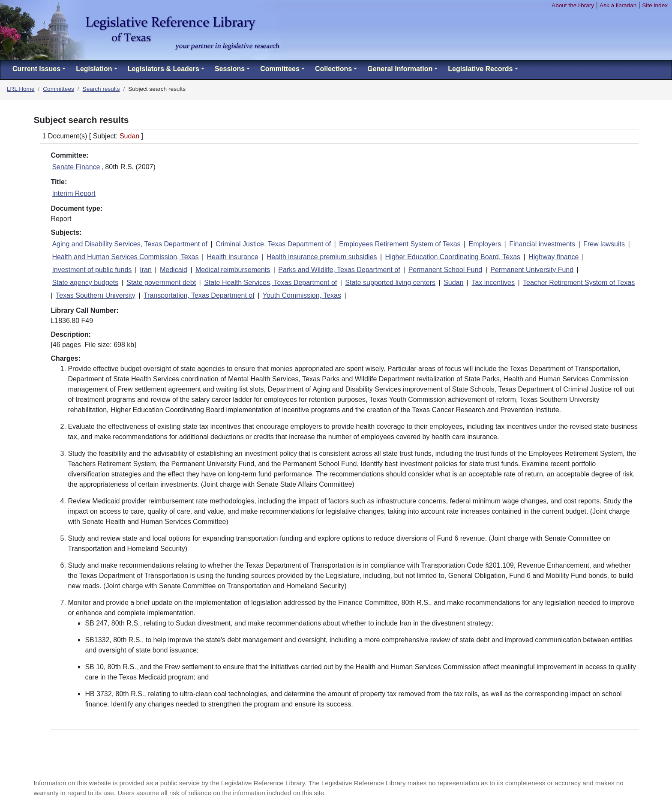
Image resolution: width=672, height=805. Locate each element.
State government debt (161, 283)
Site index (655, 5)
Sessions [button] (230, 69)
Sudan (453, 283)
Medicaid (174, 270)
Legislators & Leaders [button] (163, 69)
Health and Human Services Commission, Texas (125, 257)
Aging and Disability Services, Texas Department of (130, 244)
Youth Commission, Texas (302, 295)
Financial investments (542, 244)
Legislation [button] (94, 69)
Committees (58, 89)
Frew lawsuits (604, 244)
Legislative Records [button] (480, 69)
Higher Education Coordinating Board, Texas (453, 257)
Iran (146, 270)
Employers (485, 244)
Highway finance (553, 257)
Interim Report (73, 193)
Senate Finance (76, 167)
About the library (573, 5)
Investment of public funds (92, 270)
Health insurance (233, 257)
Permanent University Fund (532, 270)
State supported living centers (390, 283)
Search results (101, 89)
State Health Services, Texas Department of (270, 283)
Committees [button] (280, 69)
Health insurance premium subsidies (322, 257)
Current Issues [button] (36, 69)
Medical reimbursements (233, 270)
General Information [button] (400, 69)
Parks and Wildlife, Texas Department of (339, 270)
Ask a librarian (618, 5)
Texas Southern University (96, 295)
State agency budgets (85, 283)
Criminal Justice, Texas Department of (273, 244)
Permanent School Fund (445, 270)
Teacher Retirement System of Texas (579, 283)
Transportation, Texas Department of (199, 295)
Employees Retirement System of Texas (400, 244)
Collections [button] (333, 69)
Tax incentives (493, 283)
